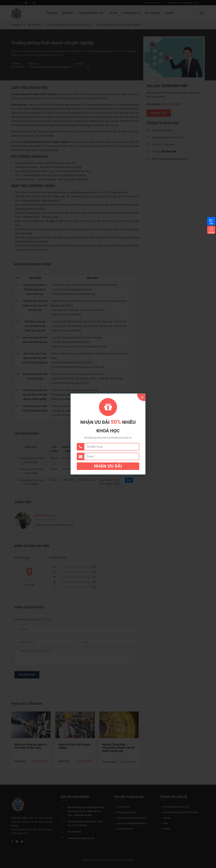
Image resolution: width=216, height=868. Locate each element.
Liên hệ (211, 232)
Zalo (211, 224)
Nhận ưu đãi (108, 466)
